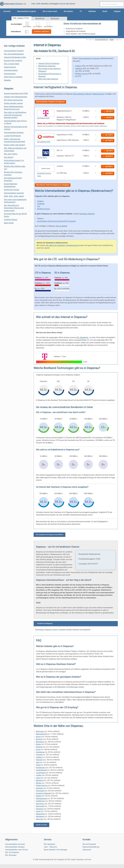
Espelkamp (40, 752)
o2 (76, 76)
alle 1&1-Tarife (42, 158)
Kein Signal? (9, 157)
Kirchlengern (41, 768)
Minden (39, 783)
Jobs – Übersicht (50, 847)
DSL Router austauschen (13, 100)
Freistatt (39, 755)
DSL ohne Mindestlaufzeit (14, 54)
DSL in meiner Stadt (12, 64)
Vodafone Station (11, 220)
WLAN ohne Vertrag (12, 190)
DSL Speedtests (82, 337)
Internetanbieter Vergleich (14, 51)
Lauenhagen (41, 773)
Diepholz (39, 747)
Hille (38, 762)
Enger (38, 749)
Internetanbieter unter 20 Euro (17, 850)
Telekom (78, 66)
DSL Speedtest (49, 844)
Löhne (38, 778)
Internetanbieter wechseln (14, 193)
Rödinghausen (41, 798)
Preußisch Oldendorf (44, 793)
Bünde (38, 744)
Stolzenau (40, 809)
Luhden (39, 775)
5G (45, 266)
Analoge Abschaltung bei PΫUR (16, 93)
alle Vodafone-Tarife (44, 142)
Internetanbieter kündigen (14, 133)
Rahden (39, 796)
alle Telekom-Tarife (43, 118)
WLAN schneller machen (13, 103)
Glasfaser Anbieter (87, 214)
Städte (112, 40)
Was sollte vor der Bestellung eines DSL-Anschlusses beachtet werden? (15, 115)
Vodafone (79, 69)
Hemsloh (39, 760)
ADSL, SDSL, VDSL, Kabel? (14, 196)
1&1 (77, 71)
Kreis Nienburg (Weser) (83, 94)
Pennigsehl (40, 791)
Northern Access (82, 74)
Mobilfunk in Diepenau (47, 66)
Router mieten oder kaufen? (15, 145)
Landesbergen (41, 770)
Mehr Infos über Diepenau (48, 79)
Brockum (39, 739)
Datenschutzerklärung (91, 847)
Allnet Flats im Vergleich (13, 77)
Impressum (87, 850)
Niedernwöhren (42, 786)
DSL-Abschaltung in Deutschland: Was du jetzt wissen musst (14, 208)
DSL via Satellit (62, 226)
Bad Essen (40, 731)
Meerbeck (40, 780)
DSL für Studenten (12, 852)
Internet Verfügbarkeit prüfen (15, 57)
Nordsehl (39, 788)
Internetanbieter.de (101, 40)
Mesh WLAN (9, 223)
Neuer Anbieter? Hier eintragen (56, 850)
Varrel (38, 811)
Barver (38, 737)
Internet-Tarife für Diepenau (49, 63)
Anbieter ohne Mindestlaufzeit (15, 97)
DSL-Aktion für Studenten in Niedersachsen (62, 245)
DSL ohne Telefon (11, 154)
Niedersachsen (98, 94)
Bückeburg (40, 742)
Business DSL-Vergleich (13, 61)
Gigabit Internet (10, 67)
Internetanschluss (11, 70)
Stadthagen (40, 801)
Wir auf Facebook (89, 844)
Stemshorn (40, 804)
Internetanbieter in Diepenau (90, 58)
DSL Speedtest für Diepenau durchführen (50, 535)
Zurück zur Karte (41, 825)
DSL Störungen (11, 855)
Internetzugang (10, 74)
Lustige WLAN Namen (12, 136)
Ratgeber (7, 80)
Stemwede (40, 806)
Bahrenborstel (41, 734)
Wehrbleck (40, 816)
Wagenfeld (40, 814)
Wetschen (40, 819)
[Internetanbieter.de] (13, 4)
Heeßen (39, 757)
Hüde (38, 765)
